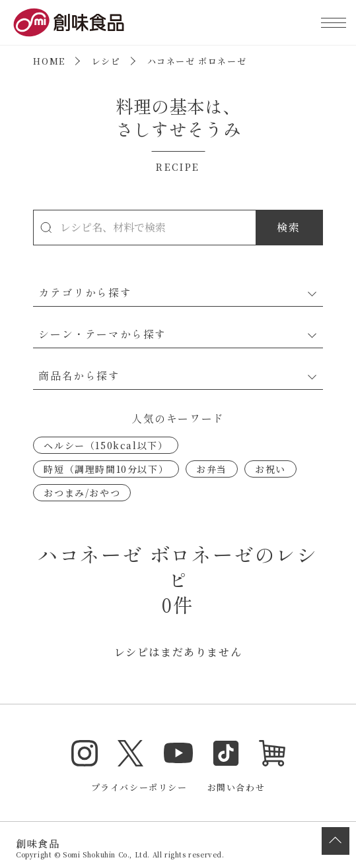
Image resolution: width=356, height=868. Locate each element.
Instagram (85, 753)
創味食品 (69, 22)
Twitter (131, 753)
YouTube (178, 753)
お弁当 (212, 469)
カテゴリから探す (85, 292)
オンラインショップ (272, 753)
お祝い (270, 469)
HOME (49, 61)
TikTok (226, 753)
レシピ (106, 61)
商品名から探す (79, 375)
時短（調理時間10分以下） (106, 469)
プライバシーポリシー (139, 787)
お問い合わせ (236, 787)
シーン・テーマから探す (102, 334)
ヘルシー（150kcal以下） (106, 445)
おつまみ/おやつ (82, 493)
